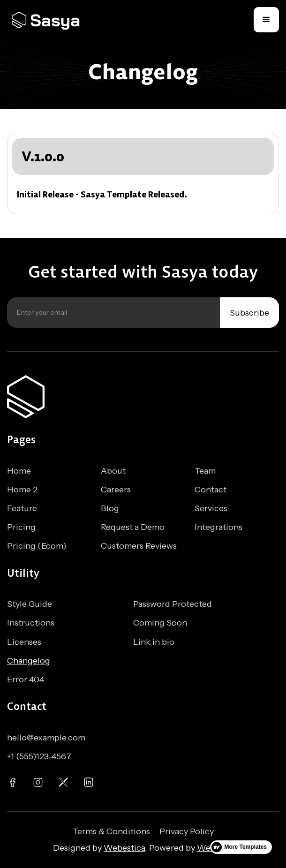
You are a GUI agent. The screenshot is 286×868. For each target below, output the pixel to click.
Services (211, 508)
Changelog (29, 661)
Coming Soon (160, 623)
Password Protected (173, 604)
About (113, 471)
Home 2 (22, 490)
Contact (211, 490)
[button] (266, 20)
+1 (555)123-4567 (39, 756)
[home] (49, 20)
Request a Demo (133, 527)
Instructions (31, 623)
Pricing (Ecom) (37, 546)
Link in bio (154, 642)
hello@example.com (46, 738)
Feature (22, 508)
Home (19, 471)
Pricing (21, 527)
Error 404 (26, 679)
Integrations (218, 527)
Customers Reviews (139, 546)
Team (205, 471)
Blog (110, 508)
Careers (116, 490)
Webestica (124, 848)
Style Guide (30, 604)
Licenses (24, 642)
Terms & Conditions (111, 831)
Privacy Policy (187, 831)
